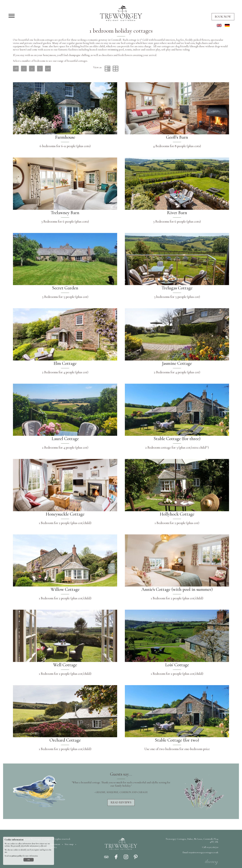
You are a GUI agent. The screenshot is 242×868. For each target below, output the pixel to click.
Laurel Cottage (65, 439)
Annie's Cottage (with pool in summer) (177, 589)
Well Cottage (65, 665)
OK (29, 860)
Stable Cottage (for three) (177, 439)
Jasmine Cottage (177, 363)
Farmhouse (65, 137)
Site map (69, 844)
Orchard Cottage (65, 740)
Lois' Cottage (177, 665)
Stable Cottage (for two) (177, 740)
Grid (116, 69)
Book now (223, 17)
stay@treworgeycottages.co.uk (203, 852)
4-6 (48, 68)
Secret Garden (65, 288)
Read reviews (121, 802)
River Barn (177, 213)
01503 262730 (212, 847)
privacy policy (17, 856)
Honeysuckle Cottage (65, 514)
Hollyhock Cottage (177, 514)
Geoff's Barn (177, 137)
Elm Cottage (65, 363)
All (16, 68)
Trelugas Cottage (177, 288)
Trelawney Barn (65, 213)
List (107, 69)
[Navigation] (12, 16)
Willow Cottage (65, 589)
